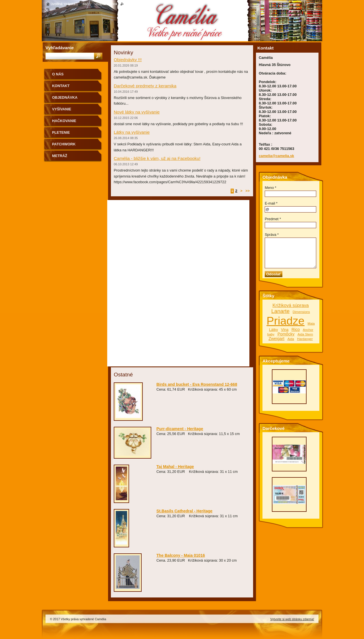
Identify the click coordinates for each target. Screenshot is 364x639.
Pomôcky (286, 334)
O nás (58, 74)
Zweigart (276, 339)
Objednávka (65, 97)
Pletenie (61, 132)
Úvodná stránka (63, 4)
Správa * (272, 235)
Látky (273, 330)
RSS (127, 4)
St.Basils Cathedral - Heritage (184, 511)
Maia (311, 323)
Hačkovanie (64, 121)
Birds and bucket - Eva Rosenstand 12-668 (197, 384)
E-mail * (271, 203)
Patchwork (64, 144)
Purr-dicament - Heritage (180, 429)
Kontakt (61, 86)
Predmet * (273, 219)
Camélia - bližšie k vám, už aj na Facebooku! (157, 158)
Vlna (285, 330)
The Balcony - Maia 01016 (181, 555)
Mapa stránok (107, 4)
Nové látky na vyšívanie (137, 112)
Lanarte (280, 311)
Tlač (86, 4)
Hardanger (305, 339)
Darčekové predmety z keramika (145, 86)
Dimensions (301, 312)
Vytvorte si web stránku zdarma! (292, 619)
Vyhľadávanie (60, 48)
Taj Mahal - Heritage (175, 467)
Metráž (60, 156)
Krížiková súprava (291, 305)
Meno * (271, 188)
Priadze (286, 321)
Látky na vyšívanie (132, 132)
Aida (291, 339)
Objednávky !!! (128, 60)
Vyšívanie (62, 109)
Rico (296, 329)
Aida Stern (305, 334)
